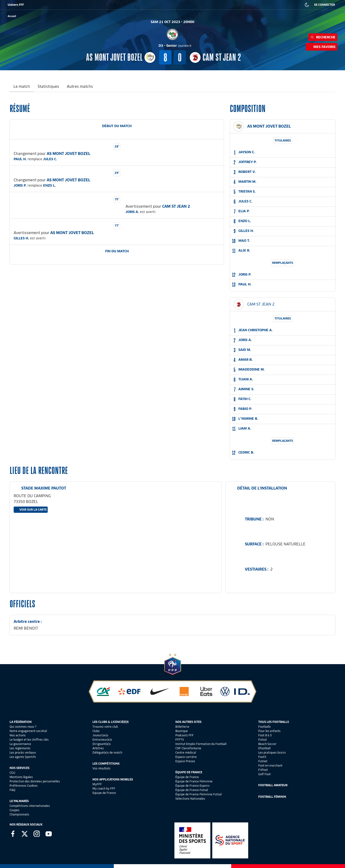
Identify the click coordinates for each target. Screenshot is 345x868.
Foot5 (262, 757)
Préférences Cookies (24, 786)
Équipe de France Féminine (194, 781)
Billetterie (182, 727)
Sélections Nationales (190, 799)
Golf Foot (264, 774)
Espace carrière (186, 757)
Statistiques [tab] (48, 86)
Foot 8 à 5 (265, 735)
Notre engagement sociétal (28, 731)
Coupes (14, 810)
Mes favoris (322, 47)
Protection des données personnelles (35, 781)
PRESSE (258, 5)
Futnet (263, 761)
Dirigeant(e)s (102, 744)
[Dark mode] (307, 5)
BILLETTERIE (25, 5)
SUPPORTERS (63, 5)
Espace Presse (185, 761)
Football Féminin (272, 797)
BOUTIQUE (44, 5)
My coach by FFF (104, 788)
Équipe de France (187, 777)
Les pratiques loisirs (272, 753)
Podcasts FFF (184, 735)
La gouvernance (20, 744)
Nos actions (18, 735)
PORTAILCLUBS (187, 5)
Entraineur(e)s (102, 740)
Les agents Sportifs (23, 757)
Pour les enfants (269, 731)
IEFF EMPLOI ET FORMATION (130, 5)
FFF (10, 5)
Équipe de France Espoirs (193, 786)
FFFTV (180, 740)
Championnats (19, 814)
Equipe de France (104, 793)
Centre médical (186, 753)
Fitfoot (263, 770)
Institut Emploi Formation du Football (201, 744)
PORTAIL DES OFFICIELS (215, 5)
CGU (12, 773)
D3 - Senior (175, 46)
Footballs (264, 727)
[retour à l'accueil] (12, 16)
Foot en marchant (270, 765)
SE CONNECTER (325, 5)
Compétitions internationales (30, 806)
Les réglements (20, 748)
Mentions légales (21, 777)
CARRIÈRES (241, 5)
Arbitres (98, 748)
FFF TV (104, 5)
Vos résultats (101, 768)
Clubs (96, 731)
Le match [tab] (22, 86)
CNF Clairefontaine (188, 748)
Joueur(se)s (100, 735)
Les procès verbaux (23, 753)
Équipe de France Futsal (192, 790)
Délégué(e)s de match (107, 753)
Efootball (264, 748)
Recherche (323, 37)
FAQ (12, 790)
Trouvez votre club (105, 727)
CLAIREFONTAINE (162, 5)
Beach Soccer (267, 744)
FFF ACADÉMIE (86, 5)
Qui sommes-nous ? (23, 727)
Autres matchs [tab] (80, 86)
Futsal (262, 740)
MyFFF (97, 784)
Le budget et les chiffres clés (29, 740)
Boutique (182, 731)
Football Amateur (273, 785)
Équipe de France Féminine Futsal (198, 794)
